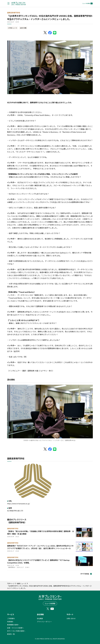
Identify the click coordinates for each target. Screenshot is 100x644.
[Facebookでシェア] (50, 33)
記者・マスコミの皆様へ (15, 628)
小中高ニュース (12, 28)
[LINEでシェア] (55, 33)
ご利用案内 (11, 618)
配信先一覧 (11, 634)
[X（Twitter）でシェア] (45, 33)
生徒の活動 (23, 28)
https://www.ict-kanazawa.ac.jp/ (19, 504)
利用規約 (10, 622)
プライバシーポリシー (44, 622)
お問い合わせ (71, 618)
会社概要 (40, 618)
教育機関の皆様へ (13, 625)
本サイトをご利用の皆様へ (16, 631)
